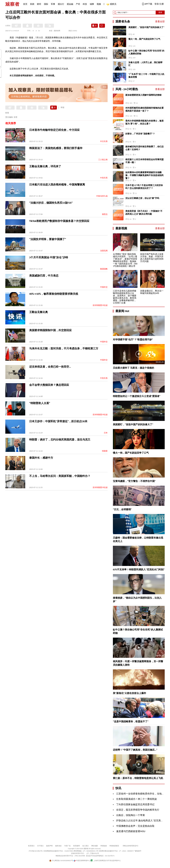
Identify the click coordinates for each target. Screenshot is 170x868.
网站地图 (95, 846)
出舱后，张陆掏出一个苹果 (131, 815)
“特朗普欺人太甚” (40, 403)
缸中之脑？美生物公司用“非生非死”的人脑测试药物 (146, 52)
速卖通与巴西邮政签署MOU (131, 831)
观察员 (112, 4)
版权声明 (49, 846)
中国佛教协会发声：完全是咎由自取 (135, 826)
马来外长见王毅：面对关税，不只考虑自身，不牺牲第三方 (64, 348)
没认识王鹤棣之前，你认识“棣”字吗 (142, 198)
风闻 (32, 4)
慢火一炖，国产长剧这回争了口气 (144, 39)
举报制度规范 (114, 846)
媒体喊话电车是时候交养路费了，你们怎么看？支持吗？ (144, 148)
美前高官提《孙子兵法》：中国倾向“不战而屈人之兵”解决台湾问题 (144, 213)
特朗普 (105, 451)
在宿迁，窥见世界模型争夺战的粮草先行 (138, 810)
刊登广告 (67, 846)
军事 (53, 4)
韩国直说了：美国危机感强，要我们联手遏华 (56, 148)
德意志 (105, 214)
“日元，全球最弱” (122, 509)
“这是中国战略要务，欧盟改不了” (131, 721)
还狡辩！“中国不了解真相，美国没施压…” (135, 750)
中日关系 (104, 141)
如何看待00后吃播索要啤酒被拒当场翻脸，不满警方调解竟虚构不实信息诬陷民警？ (144, 175)
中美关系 (104, 178)
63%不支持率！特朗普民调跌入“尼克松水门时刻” (139, 570)
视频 (99, 4)
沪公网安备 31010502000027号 (61, 861)
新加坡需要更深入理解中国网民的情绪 (143, 95)
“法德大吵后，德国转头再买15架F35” (51, 203)
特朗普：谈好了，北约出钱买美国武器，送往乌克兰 (60, 440)
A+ (39, 31)
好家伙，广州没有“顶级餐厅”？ (140, 134)
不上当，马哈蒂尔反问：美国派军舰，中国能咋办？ (60, 476)
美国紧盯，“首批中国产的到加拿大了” (146, 27)
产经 (78, 4)
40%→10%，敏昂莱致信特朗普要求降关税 (54, 294)
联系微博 (76, 846)
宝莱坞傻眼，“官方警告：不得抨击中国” (134, 481)
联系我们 (31, 846)
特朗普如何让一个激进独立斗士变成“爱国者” (137, 396)
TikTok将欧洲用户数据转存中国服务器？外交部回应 (59, 221)
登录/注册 (159, 4)
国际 (46, 4)
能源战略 (104, 269)
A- (33, 31)
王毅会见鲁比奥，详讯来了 (45, 166)
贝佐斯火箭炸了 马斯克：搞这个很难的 (133, 368)
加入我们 (86, 846)
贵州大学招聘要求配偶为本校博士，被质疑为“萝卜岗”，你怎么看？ (144, 122)
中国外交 (104, 287)
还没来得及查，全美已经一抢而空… (50, 367)
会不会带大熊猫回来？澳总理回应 (49, 385)
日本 (106, 433)
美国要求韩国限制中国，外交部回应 (50, 330)
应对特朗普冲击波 (100, 305)
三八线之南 (103, 160)
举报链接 (104, 846)
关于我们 (40, 846)
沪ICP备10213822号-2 (36, 851)
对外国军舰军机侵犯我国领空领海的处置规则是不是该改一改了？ (144, 109)
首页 (25, 4)
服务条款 (58, 846)
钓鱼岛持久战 (102, 196)
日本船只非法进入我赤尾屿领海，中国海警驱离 (57, 185)
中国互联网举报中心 (82, 861)
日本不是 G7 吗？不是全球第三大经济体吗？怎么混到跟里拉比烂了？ (144, 187)
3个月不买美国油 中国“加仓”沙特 (49, 257)
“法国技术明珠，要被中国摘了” (48, 239)
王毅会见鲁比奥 (39, 312)
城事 (92, 4)
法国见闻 (104, 251)
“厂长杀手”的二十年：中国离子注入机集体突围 (146, 76)
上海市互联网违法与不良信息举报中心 (106, 861)
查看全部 (160, 22)
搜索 (160, 12)
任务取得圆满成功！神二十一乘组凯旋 (137, 799)
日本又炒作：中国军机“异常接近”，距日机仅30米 (58, 421)
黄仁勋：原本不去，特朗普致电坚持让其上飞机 (138, 778)
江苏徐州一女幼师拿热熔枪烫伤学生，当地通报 (141, 794)
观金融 (70, 4)
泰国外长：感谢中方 (41, 458)
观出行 (61, 4)
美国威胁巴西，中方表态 (44, 276)
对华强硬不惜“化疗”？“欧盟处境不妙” (133, 340)
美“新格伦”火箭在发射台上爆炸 (129, 693)
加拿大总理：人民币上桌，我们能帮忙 (145, 64)
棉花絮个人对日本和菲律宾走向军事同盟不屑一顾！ (144, 161)
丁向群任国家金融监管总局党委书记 (135, 804)
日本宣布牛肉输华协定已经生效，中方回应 (54, 130)
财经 (39, 4)
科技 (85, 4)
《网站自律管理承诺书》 (130, 846)
